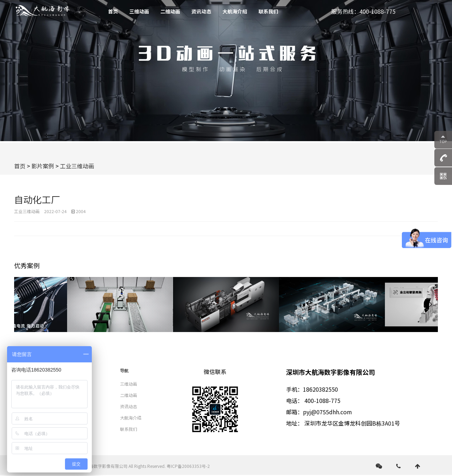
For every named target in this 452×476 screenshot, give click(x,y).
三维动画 (139, 11)
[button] (430, 305)
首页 (113, 11)
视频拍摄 (76, 384)
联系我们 (268, 11)
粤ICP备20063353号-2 (188, 466)
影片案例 (43, 166)
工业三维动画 (77, 166)
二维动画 (170, 11)
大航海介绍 (235, 11)
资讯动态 (201, 11)
